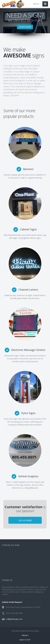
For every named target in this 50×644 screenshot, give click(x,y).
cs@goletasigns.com (14, 619)
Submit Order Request (12, 602)
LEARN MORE (25, 27)
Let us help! (25, 520)
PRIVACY (25, 635)
